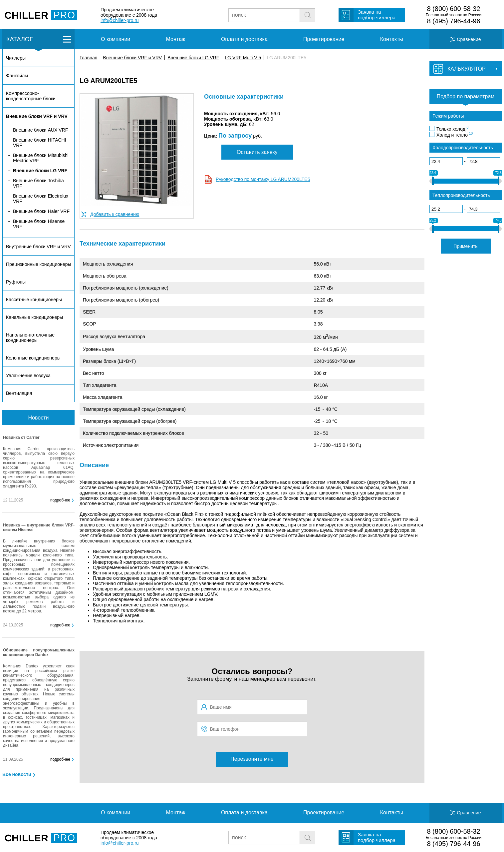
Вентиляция (19, 393)
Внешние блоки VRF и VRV (132, 58)
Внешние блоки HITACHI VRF (40, 143)
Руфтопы (16, 282)
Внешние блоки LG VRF (193, 58)
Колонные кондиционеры (33, 358)
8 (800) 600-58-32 (453, 9)
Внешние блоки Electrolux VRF (41, 199)
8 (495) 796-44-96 (453, 21)
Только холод (452, 129)
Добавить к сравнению (115, 214)
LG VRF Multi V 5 (243, 58)
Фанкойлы (17, 76)
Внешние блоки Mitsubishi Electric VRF (41, 158)
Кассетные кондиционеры (34, 300)
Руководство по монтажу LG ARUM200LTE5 (263, 179)
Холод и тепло (455, 135)
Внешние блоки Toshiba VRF (38, 183)
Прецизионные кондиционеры (38, 264)
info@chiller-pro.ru (120, 20)
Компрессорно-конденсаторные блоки (31, 96)
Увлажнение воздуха (28, 376)
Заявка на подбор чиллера (377, 15)
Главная (88, 58)
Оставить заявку (257, 152)
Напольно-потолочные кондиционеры (30, 338)
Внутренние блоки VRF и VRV (38, 247)
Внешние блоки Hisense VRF (39, 224)
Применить (465, 246)
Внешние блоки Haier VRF (41, 211)
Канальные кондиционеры (34, 317)
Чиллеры (16, 58)
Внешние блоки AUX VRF (40, 130)
